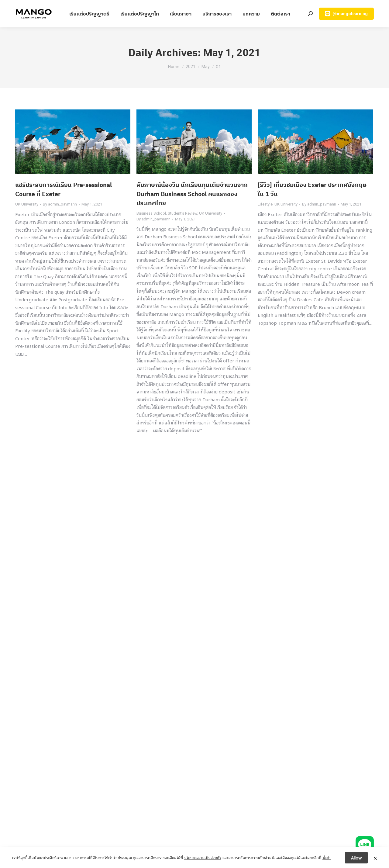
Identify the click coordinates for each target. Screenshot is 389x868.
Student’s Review (182, 213)
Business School (151, 213)
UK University (27, 204)
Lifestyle (265, 204)
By (60, 204)
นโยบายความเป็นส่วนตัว (203, 858)
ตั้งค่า (327, 858)
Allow (356, 858)
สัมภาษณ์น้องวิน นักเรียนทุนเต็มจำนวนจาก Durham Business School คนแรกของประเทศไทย (192, 194)
